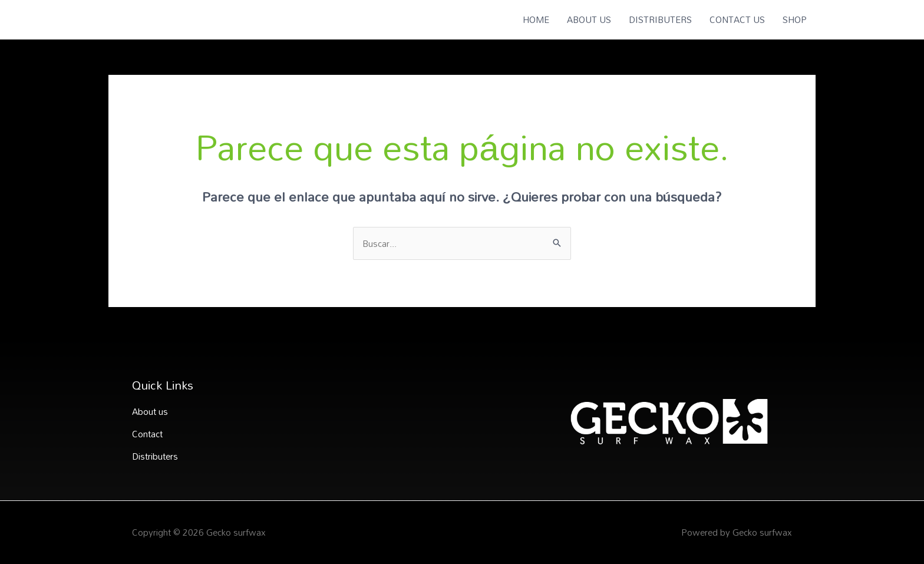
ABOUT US (589, 19)
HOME (536, 19)
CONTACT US (737, 19)
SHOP (795, 19)
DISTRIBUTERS (660, 19)
